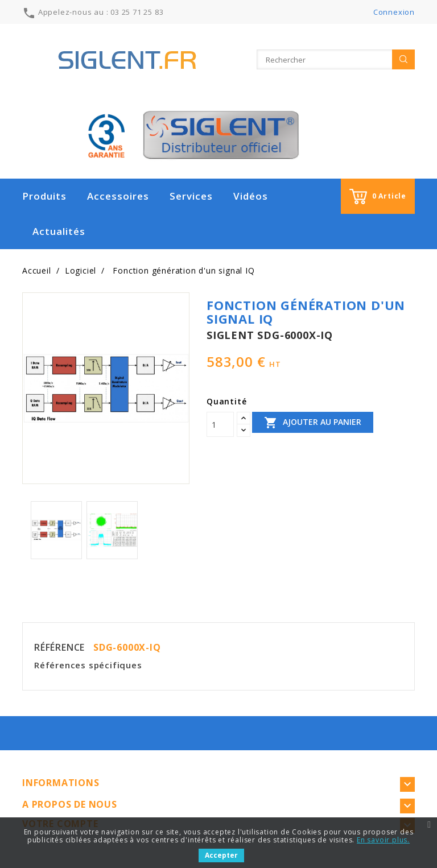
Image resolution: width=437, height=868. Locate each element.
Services (191, 196)
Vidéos (251, 196)
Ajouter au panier (313, 423)
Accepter (221, 855)
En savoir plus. (383, 840)
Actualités (59, 231)
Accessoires (118, 196)
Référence (59, 647)
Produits (44, 196)
